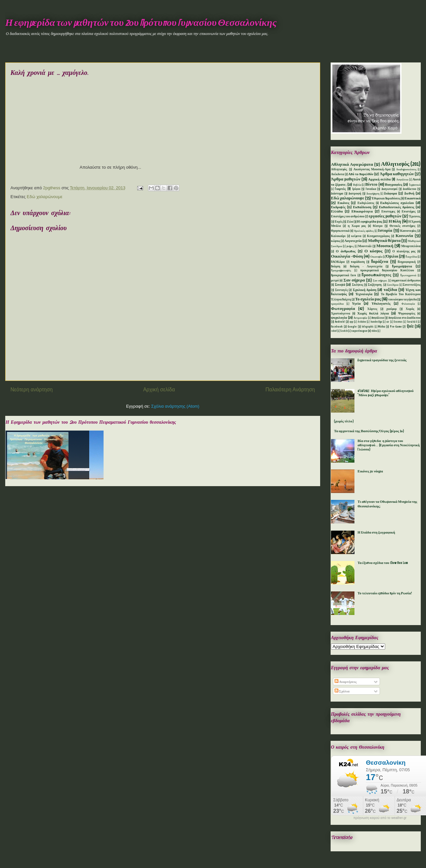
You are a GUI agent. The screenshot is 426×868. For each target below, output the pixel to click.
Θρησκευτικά (340, 231)
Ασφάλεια (402, 180)
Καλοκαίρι (338, 236)
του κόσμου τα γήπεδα (402, 300)
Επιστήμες (409, 212)
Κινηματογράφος (378, 236)
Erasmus (398, 322)
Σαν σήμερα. (380, 281)
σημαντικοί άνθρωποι (406, 281)
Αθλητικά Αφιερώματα (352, 165)
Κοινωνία (404, 236)
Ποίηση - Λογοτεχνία (366, 267)
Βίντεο (371, 185)
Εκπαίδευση (362, 207)
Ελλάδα (337, 212)
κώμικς (336, 241)
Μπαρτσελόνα (411, 246)
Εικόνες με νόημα (370, 471)
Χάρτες (372, 309)
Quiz (410, 326)
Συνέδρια (393, 285)
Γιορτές (340, 189)
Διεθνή (409, 194)
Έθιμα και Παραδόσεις (386, 199)
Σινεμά (340, 285)
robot (334, 331)
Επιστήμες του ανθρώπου (348, 217)
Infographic (368, 327)
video (374, 331)
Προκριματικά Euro (344, 275)
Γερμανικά (415, 185)
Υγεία (356, 304)
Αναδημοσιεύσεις (406, 170)
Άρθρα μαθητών (346, 179)
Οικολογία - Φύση (347, 256)
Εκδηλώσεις (366, 203)
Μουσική (385, 246)
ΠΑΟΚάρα (338, 262)
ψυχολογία (339, 318)
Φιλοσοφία (408, 304)
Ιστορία (385, 231)
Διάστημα (337, 194)
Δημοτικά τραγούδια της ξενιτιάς (382, 360)
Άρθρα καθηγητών (397, 174)
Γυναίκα (371, 189)
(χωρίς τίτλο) (344, 421)
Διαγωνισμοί (390, 189)
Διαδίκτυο (410, 189)
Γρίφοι (356, 189)
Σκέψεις (357, 285)
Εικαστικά (412, 198)
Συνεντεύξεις (412, 285)
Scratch (344, 331)
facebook (337, 327)
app (351, 322)
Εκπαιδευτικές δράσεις (397, 207)
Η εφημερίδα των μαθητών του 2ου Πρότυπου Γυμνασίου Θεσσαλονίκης (141, 23)
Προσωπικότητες (376, 275)
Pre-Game (396, 327)
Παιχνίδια (411, 257)
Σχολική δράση (365, 290)
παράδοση (358, 262)
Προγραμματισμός (341, 271)
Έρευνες (415, 217)
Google (352, 327)
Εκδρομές (338, 207)
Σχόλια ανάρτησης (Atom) (175, 406)
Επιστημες (388, 212)
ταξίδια (390, 290)
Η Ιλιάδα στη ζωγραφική (376, 533)
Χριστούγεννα (341, 314)
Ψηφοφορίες (407, 314)
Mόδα (382, 327)
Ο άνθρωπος (346, 251)
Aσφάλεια (378, 318)
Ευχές (339, 222)
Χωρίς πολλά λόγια (373, 314)
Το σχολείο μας (368, 299)
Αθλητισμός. (339, 170)
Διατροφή (355, 194)
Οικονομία (376, 257)
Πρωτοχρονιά (408, 276)
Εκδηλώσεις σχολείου (397, 203)
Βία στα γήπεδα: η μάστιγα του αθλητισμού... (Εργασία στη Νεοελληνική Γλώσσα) (388, 445)
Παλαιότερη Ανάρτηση (290, 390)
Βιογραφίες (393, 185)
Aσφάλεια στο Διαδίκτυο (404, 318)
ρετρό (335, 281)
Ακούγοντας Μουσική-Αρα (372, 170)
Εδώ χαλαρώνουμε (45, 197)
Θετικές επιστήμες (402, 226)
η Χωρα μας (357, 226)
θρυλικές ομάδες (364, 231)
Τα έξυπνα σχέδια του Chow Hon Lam (383, 563)
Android (340, 322)
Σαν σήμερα (354, 280)
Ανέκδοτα (337, 174)
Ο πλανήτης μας (404, 252)
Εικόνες (343, 203)
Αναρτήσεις (346, 682)
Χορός (410, 309)
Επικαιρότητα (362, 212)
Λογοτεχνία (353, 241)
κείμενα (356, 236)
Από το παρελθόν (361, 174)
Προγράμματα (402, 266)
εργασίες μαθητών (385, 216)
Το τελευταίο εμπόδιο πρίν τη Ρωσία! (385, 593)
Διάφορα (391, 194)
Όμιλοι (392, 256)
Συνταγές (342, 290)
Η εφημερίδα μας (370, 222)
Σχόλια (342, 691)
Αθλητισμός (395, 164)
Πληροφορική (407, 262)
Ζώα (350, 222)
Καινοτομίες (408, 231)
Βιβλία (357, 185)
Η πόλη (395, 221)
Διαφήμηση (373, 194)
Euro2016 (412, 322)
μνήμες (350, 247)
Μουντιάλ (365, 246)
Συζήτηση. (375, 285)
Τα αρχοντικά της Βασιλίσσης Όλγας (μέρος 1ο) (369, 431)
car (388, 322)
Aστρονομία (360, 318)
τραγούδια (337, 304)
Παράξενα (380, 262)
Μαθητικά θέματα (384, 241)
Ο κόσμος (374, 251)
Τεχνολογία (364, 294)
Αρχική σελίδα (159, 390)
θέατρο (378, 226)
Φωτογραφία (343, 309)
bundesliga (376, 322)
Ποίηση (336, 267)
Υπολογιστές (381, 304)
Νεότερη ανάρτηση (32, 390)
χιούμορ (391, 309)
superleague (359, 331)
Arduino (362, 322)
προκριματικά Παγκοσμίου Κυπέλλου (387, 271)
